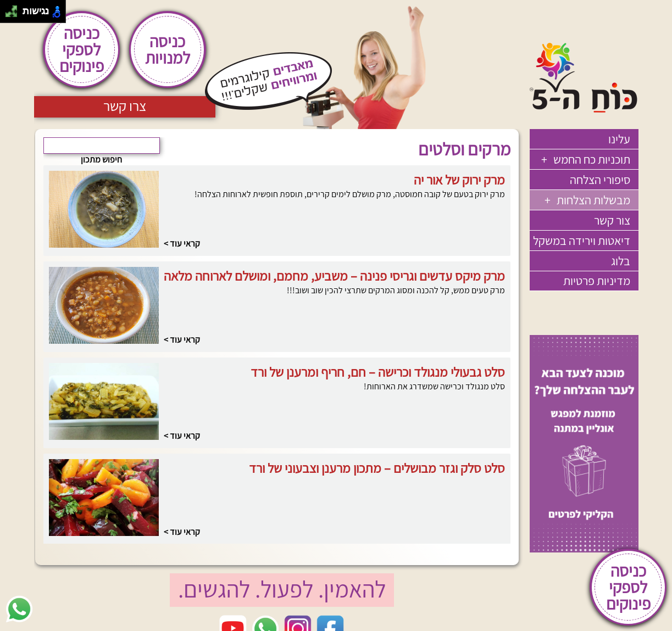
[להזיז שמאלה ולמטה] (9, 15)
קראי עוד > (182, 244)
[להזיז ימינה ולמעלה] (15, 9)
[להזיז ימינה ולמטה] (15, 15)
